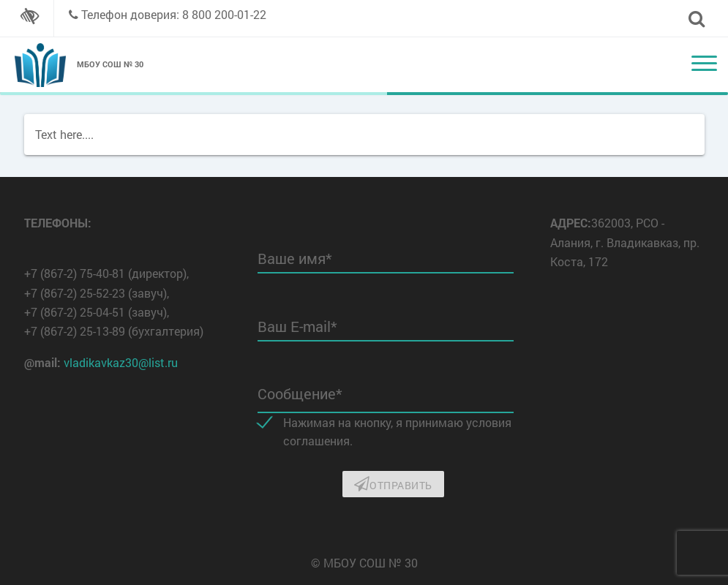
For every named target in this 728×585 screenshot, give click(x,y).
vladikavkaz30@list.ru (121, 362)
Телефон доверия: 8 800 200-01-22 (174, 14)
